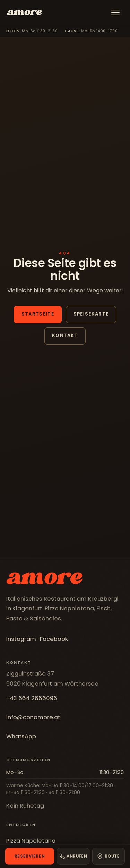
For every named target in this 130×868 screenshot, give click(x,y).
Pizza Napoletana (31, 841)
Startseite (38, 314)
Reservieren (30, 856)
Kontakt (65, 336)
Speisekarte (91, 314)
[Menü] (115, 12)
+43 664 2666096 (32, 698)
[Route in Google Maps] (109, 856)
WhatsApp (21, 736)
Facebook (54, 639)
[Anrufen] (73, 856)
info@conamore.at (33, 717)
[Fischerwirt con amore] (24, 12)
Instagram (21, 639)
